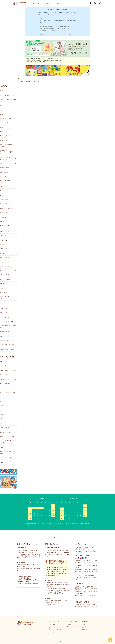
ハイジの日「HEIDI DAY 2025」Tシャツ (8, 442)
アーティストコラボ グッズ (7, 436)
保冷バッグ (3, 191)
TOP (18, 79)
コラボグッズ (3, 375)
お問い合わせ (85, 627)
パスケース (3, 186)
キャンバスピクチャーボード (7, 240)
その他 (59, 3)
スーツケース (3, 213)
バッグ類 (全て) (4, 217)
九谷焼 (2, 447)
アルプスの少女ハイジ (6, 388)
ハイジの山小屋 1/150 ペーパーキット (8, 327)
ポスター (2, 244)
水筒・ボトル (3, 163)
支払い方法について (54, 627)
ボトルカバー (3, 195)
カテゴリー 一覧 (35, 3)
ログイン (84, 624)
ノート (2, 303)
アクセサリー (3, 106)
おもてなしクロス (5, 168)
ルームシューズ (4, 123)
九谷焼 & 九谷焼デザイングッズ (8, 370)
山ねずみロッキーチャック (7, 432)
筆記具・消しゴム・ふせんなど (7, 298)
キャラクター (48, 3)
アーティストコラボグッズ (7, 95)
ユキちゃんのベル (5, 266)
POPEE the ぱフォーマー (6, 462)
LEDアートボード (5, 249)
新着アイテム (3, 91)
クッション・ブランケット (7, 262)
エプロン (2, 127)
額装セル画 (3, 236)
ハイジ (2, 397)
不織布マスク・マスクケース (7, 208)
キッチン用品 (3, 176)
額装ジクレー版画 (5, 231)
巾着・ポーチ (3, 221)
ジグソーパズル (4, 110)
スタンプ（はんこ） (5, 332)
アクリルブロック (5, 292)
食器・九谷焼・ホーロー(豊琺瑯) (6, 145)
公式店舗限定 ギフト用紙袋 (7, 349)
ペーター (2, 414)
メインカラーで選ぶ (5, 384)
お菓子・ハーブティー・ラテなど (7, 181)
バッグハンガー (4, 199)
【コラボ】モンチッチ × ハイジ (8, 379)
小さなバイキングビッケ (6, 428)
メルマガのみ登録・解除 (71, 622)
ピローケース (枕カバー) (6, 275)
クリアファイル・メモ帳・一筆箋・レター (7, 308)
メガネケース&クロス (5, 118)
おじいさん (3, 419)
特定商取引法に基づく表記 (56, 630)
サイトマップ (85, 630)
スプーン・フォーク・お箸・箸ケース (6, 159)
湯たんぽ (2, 284)
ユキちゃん (3, 406)
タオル (2, 114)
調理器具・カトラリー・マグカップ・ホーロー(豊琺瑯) (7, 152)
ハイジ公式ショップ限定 (6, 458)
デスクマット (3, 288)
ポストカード (3, 313)
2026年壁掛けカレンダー (6, 340)
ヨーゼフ (2, 401)
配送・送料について (54, 622)
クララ (2, 410)
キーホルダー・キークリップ (7, 226)
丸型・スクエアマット (6, 258)
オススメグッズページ (6, 366)
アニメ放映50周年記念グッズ (7, 392)
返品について (53, 624)
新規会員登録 (85, 622)
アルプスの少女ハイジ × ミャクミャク (8, 453)
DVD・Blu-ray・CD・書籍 (7, 321)
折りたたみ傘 (3, 140)
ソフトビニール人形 (5, 336)
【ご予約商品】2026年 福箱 (7, 345)
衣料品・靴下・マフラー (6, 136)
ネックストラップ (5, 204)
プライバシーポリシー (55, 632)
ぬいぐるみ (3, 271)
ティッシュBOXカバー (6, 279)
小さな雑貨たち (4, 172)
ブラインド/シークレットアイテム (8, 100)
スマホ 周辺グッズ (5, 317)
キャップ (2, 132)
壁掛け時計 (3, 253)
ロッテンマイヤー (5, 423)
